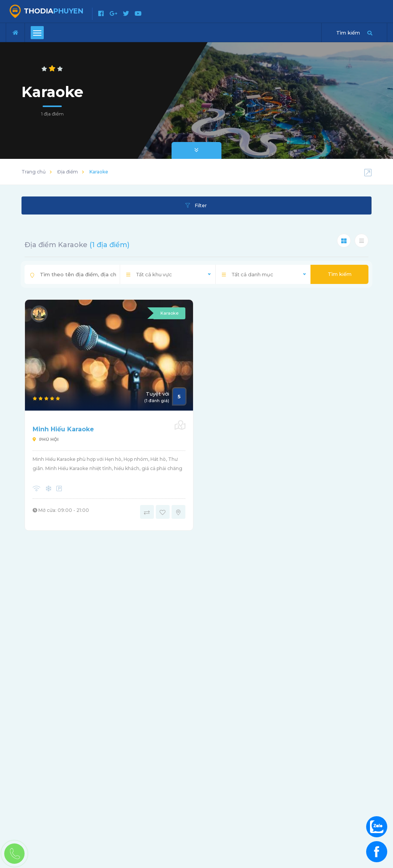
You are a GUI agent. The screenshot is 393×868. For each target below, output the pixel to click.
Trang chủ (34, 172)
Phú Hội (46, 439)
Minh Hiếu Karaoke (63, 429)
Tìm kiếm (340, 274)
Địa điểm (68, 172)
